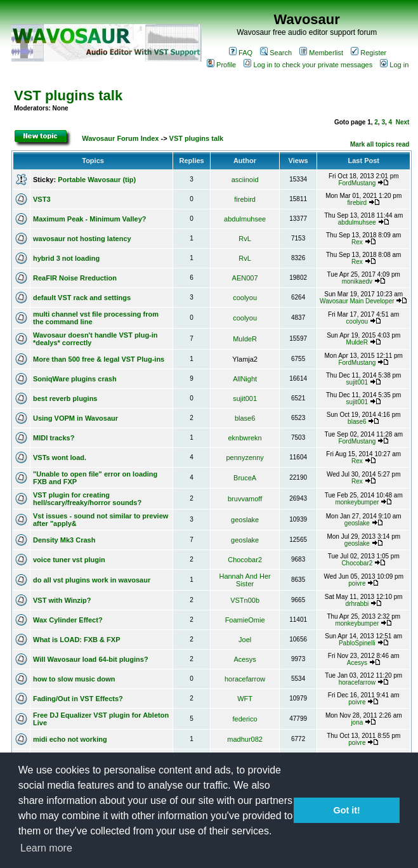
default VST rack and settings (82, 298)
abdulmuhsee (245, 219)
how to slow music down (74, 679)
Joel (245, 640)
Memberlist (321, 53)
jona (357, 722)
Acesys (245, 659)
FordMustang (357, 183)
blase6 (245, 418)
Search (276, 53)
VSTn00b (245, 600)
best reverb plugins (65, 398)
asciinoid (245, 180)
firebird (245, 199)
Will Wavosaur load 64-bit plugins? (91, 659)
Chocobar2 (245, 560)
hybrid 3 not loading (66, 258)
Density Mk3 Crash (64, 540)
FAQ (241, 53)
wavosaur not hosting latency (82, 239)
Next (403, 122)
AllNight (245, 379)
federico (245, 719)
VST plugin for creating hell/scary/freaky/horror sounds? (87, 499)
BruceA (245, 478)
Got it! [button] (347, 810)
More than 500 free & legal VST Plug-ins (99, 359)
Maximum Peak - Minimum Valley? (90, 219)
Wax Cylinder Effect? (68, 620)
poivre (357, 583)
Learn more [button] (46, 848)
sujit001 (357, 382)
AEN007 (245, 278)
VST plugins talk (68, 95)
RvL (245, 239)
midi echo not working (70, 739)
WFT (245, 699)
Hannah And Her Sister (245, 580)
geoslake (245, 520)
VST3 (42, 199)
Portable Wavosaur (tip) (97, 180)
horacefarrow (245, 679)
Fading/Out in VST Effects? (78, 699)
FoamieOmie (245, 620)
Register (369, 53)
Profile (221, 65)
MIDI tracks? (54, 438)
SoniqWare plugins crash (75, 379)
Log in (394, 65)
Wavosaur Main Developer (357, 301)
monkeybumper (357, 502)
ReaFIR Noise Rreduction (75, 278)
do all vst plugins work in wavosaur (92, 580)
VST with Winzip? (62, 600)
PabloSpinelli (357, 643)
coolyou (245, 298)
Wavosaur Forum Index (120, 138)
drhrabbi (357, 604)
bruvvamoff (245, 499)
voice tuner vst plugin (69, 560)
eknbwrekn (245, 438)
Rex (357, 242)
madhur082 (245, 739)
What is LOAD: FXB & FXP (77, 640)
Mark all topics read (380, 144)
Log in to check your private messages (308, 65)
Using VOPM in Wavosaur (75, 418)
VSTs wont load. (60, 457)
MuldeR (245, 339)
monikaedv (357, 281)
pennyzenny (245, 457)
